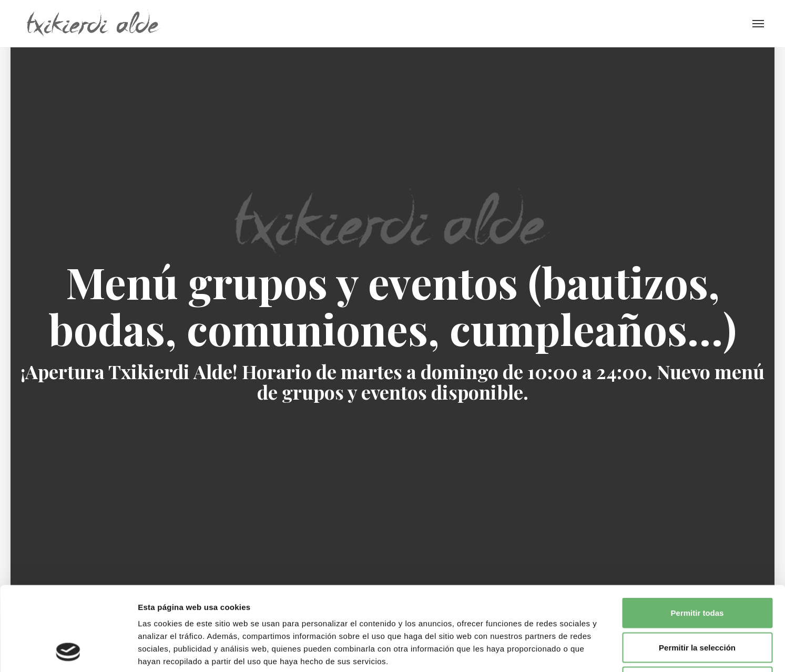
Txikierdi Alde (93, 24)
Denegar (697, 603)
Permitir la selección (697, 569)
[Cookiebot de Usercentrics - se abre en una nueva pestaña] (68, 651)
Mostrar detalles (569, 651)
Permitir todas (697, 534)
